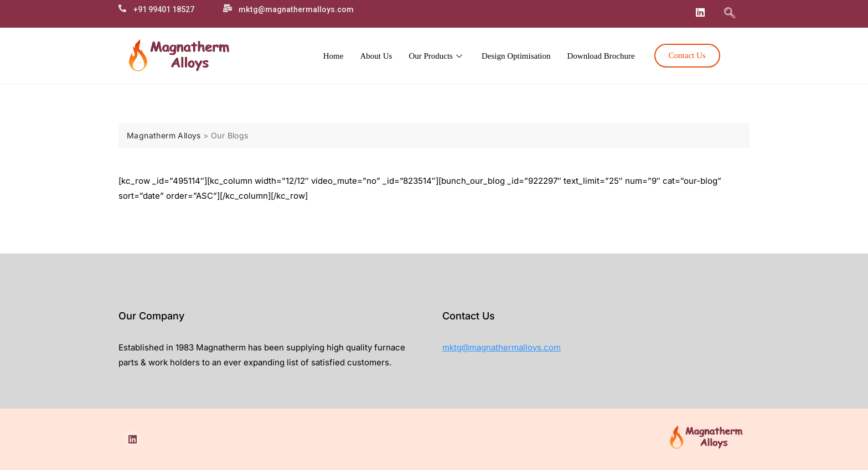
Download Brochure (601, 56)
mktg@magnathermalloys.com (502, 347)
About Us (376, 56)
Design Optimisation (516, 56)
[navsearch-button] (730, 14)
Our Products (437, 56)
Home (334, 56)
